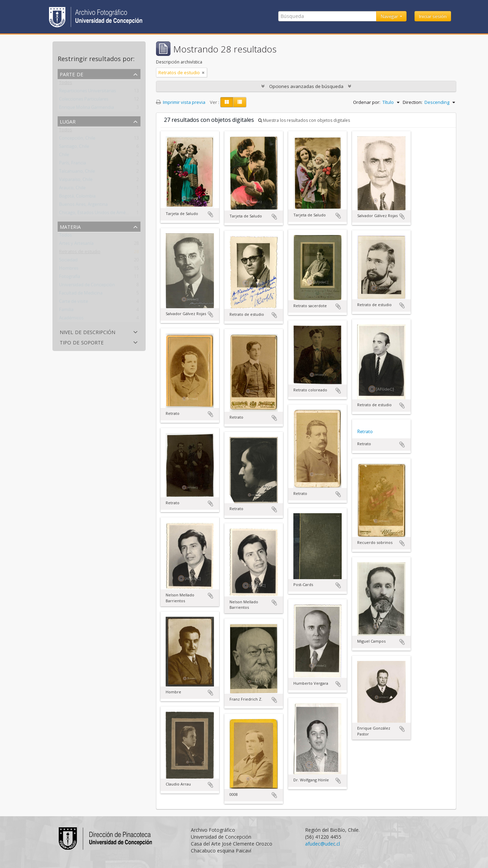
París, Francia (72, 164)
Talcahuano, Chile (77, 173)
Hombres (69, 270)
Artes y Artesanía (76, 245)
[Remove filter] (203, 72)
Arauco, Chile (72, 189)
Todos (66, 84)
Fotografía (70, 278)
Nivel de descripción (87, 331)
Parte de (71, 74)
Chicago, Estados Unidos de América (96, 214)
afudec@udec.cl (323, 844)
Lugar (68, 121)
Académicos (71, 319)
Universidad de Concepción (87, 286)
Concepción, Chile (77, 139)
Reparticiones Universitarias (87, 92)
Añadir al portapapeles (211, 214)
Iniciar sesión (433, 16)
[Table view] (240, 102)
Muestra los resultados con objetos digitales (304, 120)
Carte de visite (74, 303)
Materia (70, 226)
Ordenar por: (367, 102)
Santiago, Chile (74, 148)
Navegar (390, 16)
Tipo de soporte (82, 342)
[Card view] (227, 102)
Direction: (413, 102)
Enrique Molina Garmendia (86, 109)
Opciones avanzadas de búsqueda (306, 86)
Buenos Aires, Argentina (83, 206)
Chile (64, 156)
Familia (66, 311)
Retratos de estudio (80, 253)
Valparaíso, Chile (76, 181)
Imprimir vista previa (181, 102)
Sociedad (68, 261)
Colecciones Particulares (84, 100)
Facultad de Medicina (81, 294)
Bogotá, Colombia (77, 197)
